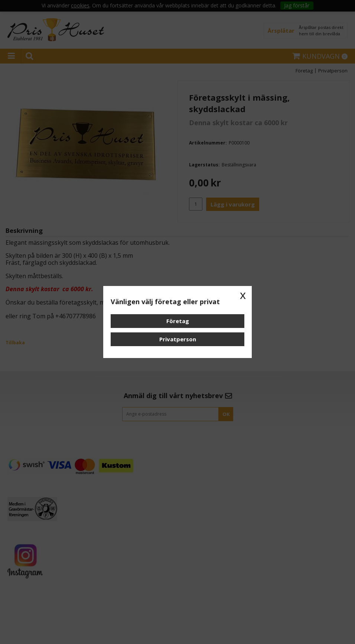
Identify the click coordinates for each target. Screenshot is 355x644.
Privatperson (178, 339)
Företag (178, 321)
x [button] (243, 295)
